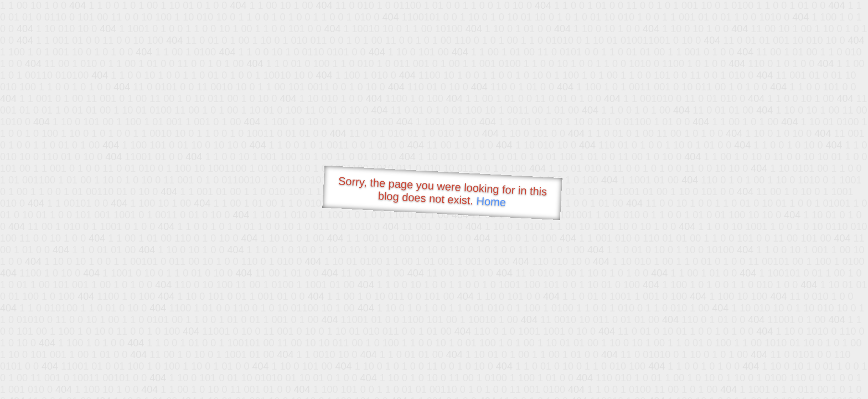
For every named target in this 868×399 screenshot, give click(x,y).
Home (491, 201)
